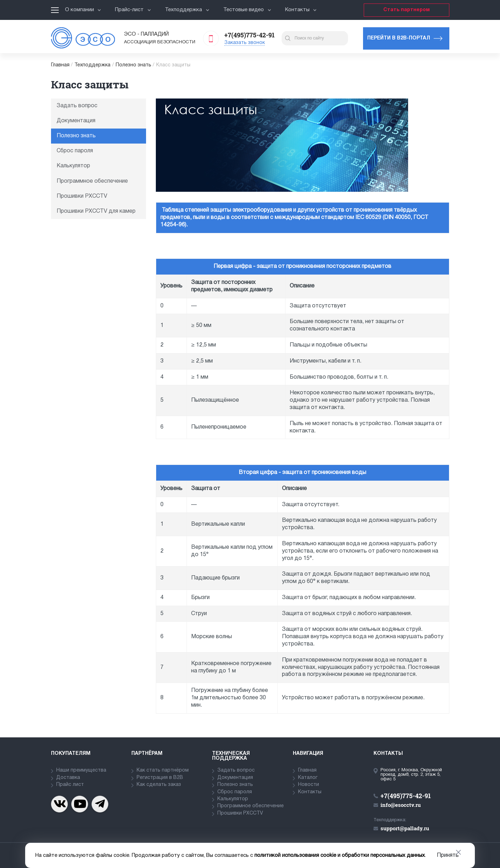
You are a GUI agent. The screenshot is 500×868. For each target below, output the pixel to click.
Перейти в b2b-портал (399, 38)
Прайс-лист (133, 10)
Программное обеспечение (92, 181)
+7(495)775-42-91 (249, 35)
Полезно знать (133, 65)
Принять (448, 855)
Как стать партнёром (163, 770)
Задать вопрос (77, 106)
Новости (309, 785)
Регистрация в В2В (160, 778)
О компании (83, 10)
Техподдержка (187, 10)
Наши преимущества (81, 770)
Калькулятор (73, 166)
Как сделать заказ (159, 785)
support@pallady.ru (405, 828)
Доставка (68, 778)
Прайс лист (70, 785)
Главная (60, 65)
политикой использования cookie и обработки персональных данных (340, 855)
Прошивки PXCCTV (82, 196)
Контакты (301, 10)
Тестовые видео (247, 10)
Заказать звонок (245, 43)
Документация (76, 121)
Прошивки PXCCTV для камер (96, 211)
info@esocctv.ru (401, 805)
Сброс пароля (75, 151)
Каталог (308, 778)
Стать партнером (407, 10)
